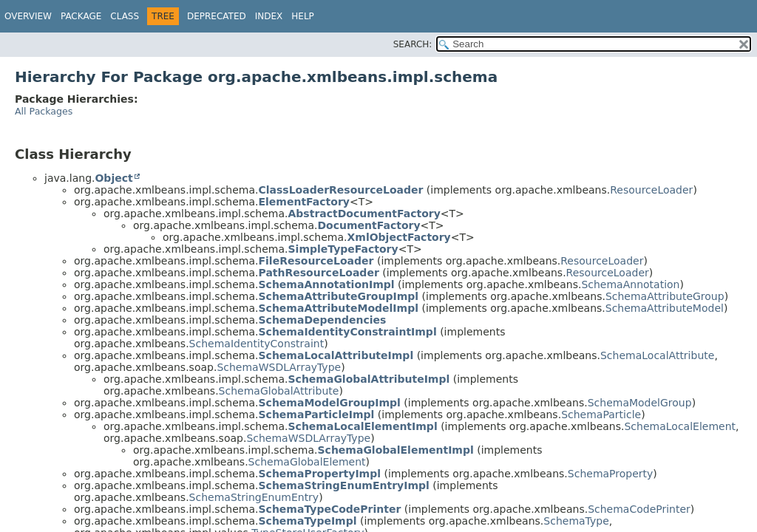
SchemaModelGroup (640, 403)
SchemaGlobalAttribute (279, 391)
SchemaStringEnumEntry (254, 497)
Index (269, 16)
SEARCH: (413, 44)
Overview (28, 16)
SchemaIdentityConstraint (257, 344)
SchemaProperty (611, 474)
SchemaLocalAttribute (657, 355)
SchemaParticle (601, 415)
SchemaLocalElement (680, 426)
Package (81, 16)
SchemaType (576, 521)
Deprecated (217, 16)
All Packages (44, 111)
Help (303, 16)
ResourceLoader (651, 190)
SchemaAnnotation (630, 284)
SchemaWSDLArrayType (279, 367)
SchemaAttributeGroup (665, 296)
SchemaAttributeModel (665, 308)
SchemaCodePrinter (639, 509)
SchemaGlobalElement (307, 462)
